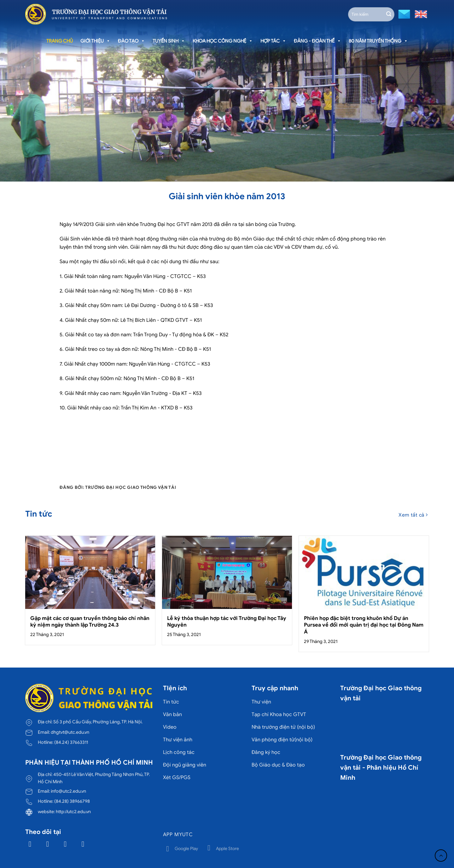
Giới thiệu (95, 41)
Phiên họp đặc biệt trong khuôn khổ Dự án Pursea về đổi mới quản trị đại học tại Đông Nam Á (364, 625)
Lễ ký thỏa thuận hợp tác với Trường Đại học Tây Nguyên (227, 622)
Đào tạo (131, 41)
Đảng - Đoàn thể (317, 41)
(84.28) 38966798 (72, 801)
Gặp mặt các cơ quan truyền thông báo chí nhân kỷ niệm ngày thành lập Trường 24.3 (90, 622)
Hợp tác (273, 41)
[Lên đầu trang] (441, 856)
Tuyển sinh (169, 41)
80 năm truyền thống (378, 41)
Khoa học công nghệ (223, 41)
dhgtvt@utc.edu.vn (70, 732)
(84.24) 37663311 (71, 742)
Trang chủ (60, 41)
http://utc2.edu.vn (73, 812)
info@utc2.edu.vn (68, 791)
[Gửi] (389, 14)
